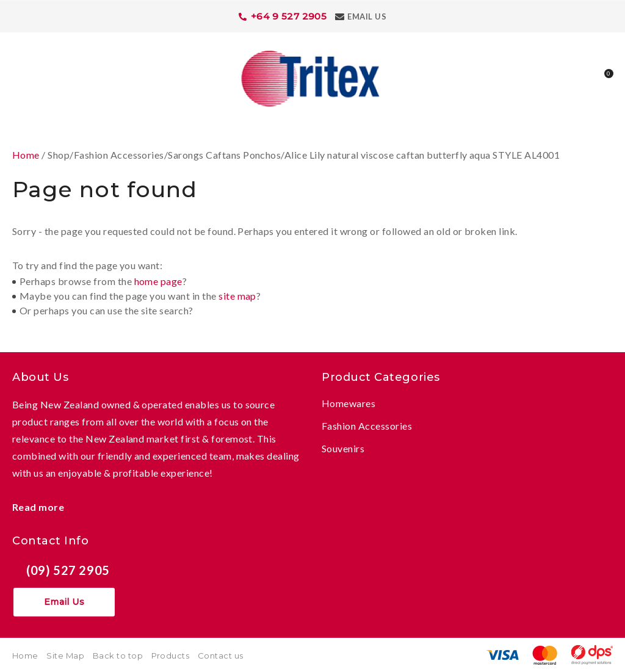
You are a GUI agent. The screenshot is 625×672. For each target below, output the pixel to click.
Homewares (349, 403)
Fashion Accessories (367, 426)
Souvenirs (343, 448)
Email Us (367, 16)
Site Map (65, 656)
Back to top (118, 656)
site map (237, 296)
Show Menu (20, 77)
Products (171, 656)
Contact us (221, 656)
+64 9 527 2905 (289, 16)
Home (26, 155)
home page (158, 281)
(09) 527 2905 (68, 570)
